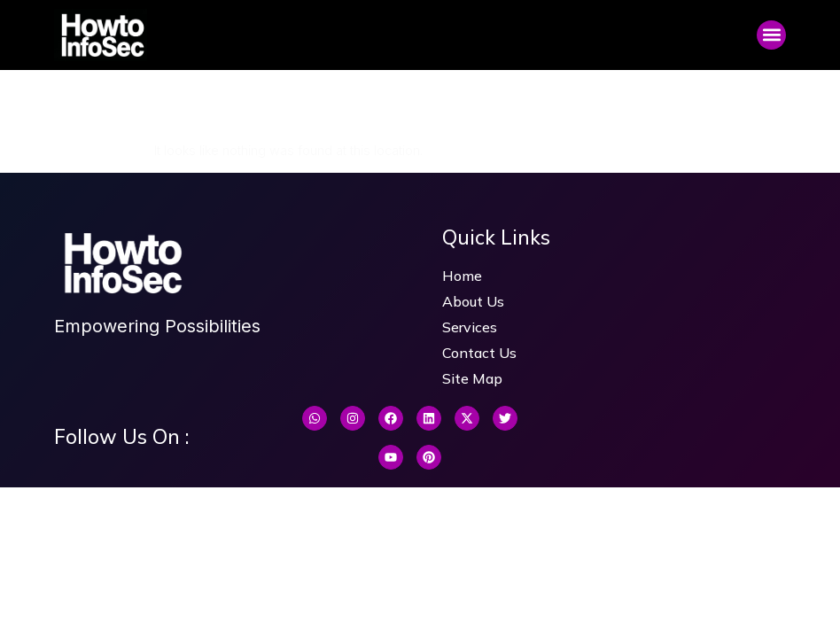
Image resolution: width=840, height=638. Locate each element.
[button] (771, 35)
